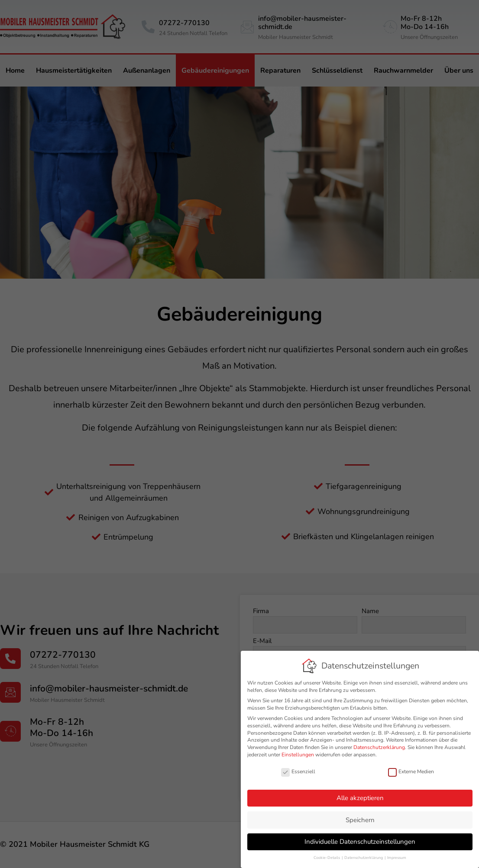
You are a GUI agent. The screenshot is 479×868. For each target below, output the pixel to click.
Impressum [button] (397, 858)
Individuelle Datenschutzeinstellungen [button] (360, 842)
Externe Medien (411, 772)
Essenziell (299, 772)
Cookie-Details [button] (328, 858)
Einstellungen (298, 755)
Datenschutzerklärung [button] (364, 858)
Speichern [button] (361, 820)
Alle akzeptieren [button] (361, 798)
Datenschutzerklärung (380, 747)
